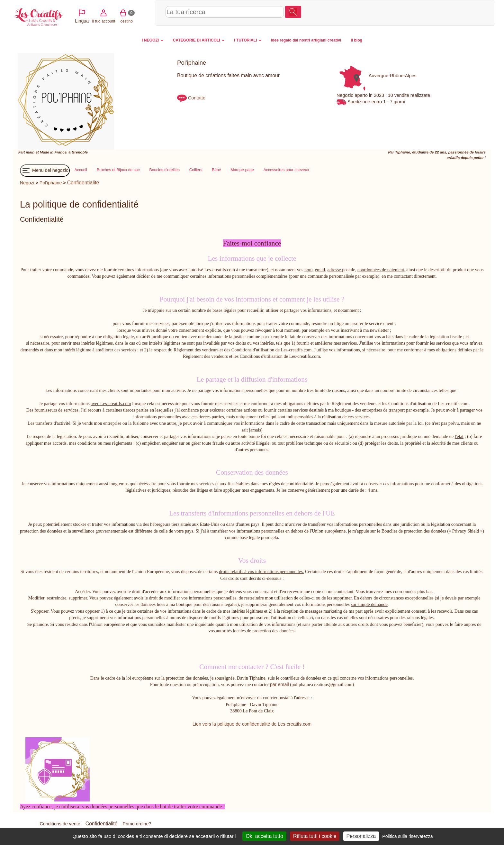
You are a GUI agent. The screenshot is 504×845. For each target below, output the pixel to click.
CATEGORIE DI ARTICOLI (199, 40)
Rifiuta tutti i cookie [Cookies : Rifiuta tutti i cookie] (315, 836)
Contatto (197, 98)
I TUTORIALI (248, 40)
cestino (446, 13)
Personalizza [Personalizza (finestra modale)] (361, 836)
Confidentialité (83, 183)
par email (279, 684)
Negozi (27, 183)
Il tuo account (423, 13)
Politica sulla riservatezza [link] (407, 836)
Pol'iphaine (51, 183)
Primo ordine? (137, 824)
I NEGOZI (153, 40)
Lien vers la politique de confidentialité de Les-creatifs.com (252, 724)
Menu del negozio (45, 171)
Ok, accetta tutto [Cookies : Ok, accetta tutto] (264, 836)
